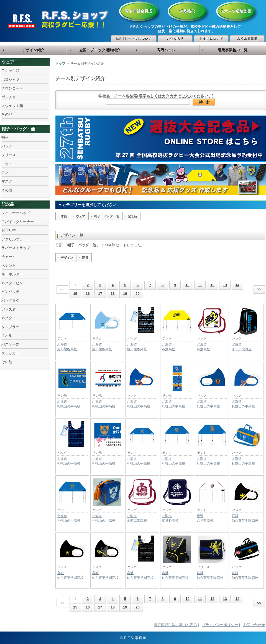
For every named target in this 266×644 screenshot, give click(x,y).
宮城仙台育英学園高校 (245, 518)
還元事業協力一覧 (233, 50)
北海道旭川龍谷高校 (67, 347)
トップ (60, 64)
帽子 (5, 137)
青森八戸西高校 (205, 518)
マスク (7, 181)
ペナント (9, 266)
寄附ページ (166, 50)
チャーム (9, 257)
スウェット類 (12, 106)
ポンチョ (9, 97)
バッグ (7, 146)
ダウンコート (12, 88)
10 (187, 285)
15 (75, 294)
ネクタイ (9, 318)
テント (7, 172)
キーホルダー (12, 274)
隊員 (64, 216)
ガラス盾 (9, 309)
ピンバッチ (10, 292)
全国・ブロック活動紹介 (100, 50)
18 (112, 294)
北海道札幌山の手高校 (69, 404)
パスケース (10, 344)
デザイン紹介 (33, 50)
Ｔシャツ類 (10, 71)
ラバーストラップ (16, 248)
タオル (7, 335)
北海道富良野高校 (170, 518)
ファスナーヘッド (16, 213)
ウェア (8, 62)
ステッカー (10, 353)
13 (225, 285)
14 (237, 285)
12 (212, 285)
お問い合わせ (254, 625)
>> (259, 289)
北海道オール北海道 (242, 347)
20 (137, 294)
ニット (7, 164)
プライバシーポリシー (220, 625)
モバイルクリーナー (18, 222)
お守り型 (9, 230)
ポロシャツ (10, 79)
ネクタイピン (12, 283)
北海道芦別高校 (168, 347)
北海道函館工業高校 (137, 518)
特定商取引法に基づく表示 (175, 625)
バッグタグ (10, 301)
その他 (7, 114)
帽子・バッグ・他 (18, 129)
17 (100, 294)
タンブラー (10, 327)
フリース (9, 155)
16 (88, 294)
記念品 (8, 204)
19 (125, 294)
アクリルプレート (16, 239)
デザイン (67, 258)
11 (200, 285)
